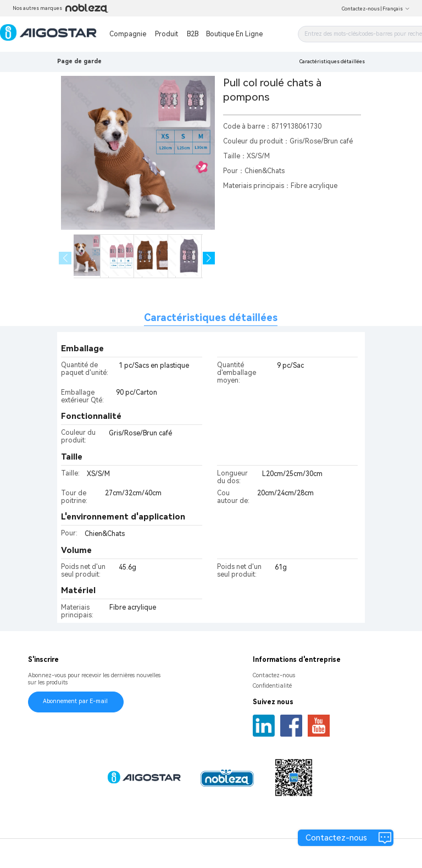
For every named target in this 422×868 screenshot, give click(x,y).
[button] (209, 258)
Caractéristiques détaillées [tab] (211, 317)
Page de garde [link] (79, 61)
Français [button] (396, 9)
